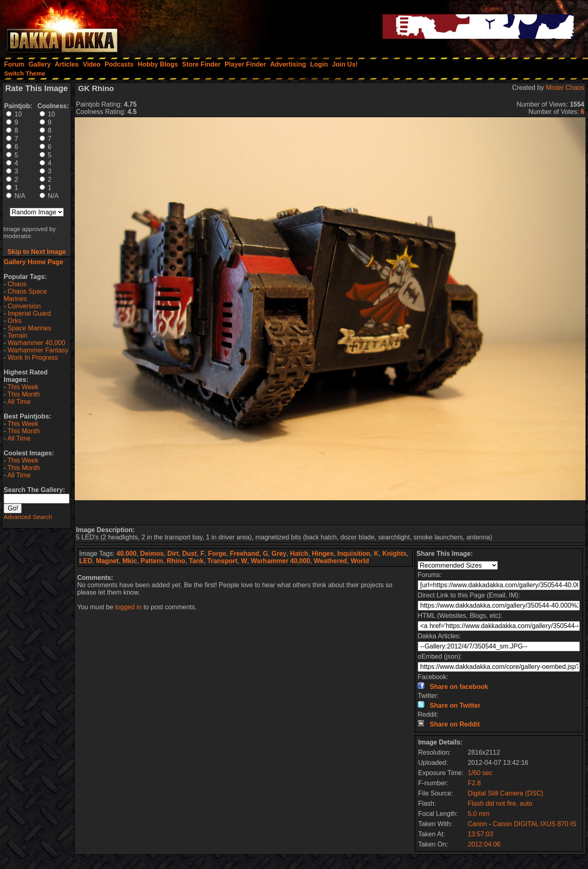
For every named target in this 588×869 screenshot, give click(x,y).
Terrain (17, 335)
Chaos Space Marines (25, 295)
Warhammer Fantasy (38, 350)
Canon (477, 824)
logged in (128, 607)
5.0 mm (478, 814)
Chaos (17, 284)
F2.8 (474, 783)
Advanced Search (28, 517)
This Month (23, 394)
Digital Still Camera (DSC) (505, 793)
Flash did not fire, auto (500, 803)
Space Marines (30, 328)
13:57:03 (480, 834)
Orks (15, 321)
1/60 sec (480, 773)
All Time (19, 402)
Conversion (24, 306)
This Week (23, 387)
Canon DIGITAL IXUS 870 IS (535, 824)
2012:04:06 (484, 844)
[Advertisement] (330, 512)
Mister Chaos (565, 88)
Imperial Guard (29, 313)
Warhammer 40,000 (37, 343)
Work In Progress (33, 358)
